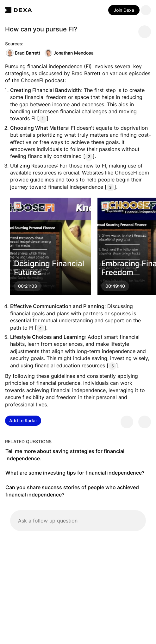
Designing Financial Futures (49, 268)
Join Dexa (124, 10)
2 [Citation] (89, 157)
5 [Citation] (112, 366)
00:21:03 (28, 286)
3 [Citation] (110, 187)
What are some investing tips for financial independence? (75, 473)
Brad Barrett (23, 53)
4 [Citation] (41, 328)
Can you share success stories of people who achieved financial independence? (72, 491)
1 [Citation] (43, 119)
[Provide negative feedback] (145, 422)
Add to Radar (23, 421)
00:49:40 (115, 286)
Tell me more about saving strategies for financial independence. (65, 455)
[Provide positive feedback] (127, 422)
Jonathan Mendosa (69, 53)
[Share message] (145, 32)
